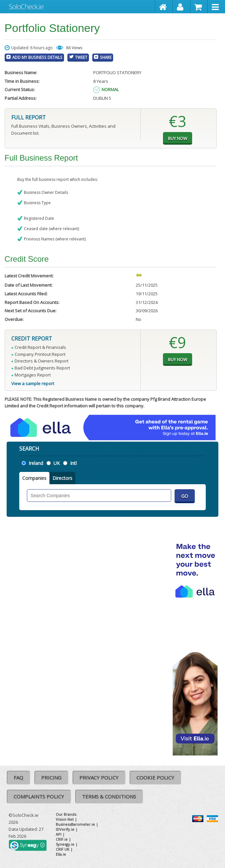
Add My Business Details (37, 57)
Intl (73, 463)
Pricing (51, 778)
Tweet (81, 57)
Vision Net (65, 819)
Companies (34, 478)
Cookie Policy (155, 778)
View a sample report (33, 383)
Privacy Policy (99, 778)
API (59, 834)
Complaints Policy (39, 796)
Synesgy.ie (65, 844)
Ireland (36, 463)
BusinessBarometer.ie (75, 824)
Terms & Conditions (109, 796)
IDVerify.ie (65, 829)
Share (106, 57)
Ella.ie (61, 854)
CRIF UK (63, 849)
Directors (62, 478)
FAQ (18, 778)
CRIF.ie (62, 839)
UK (57, 463)
